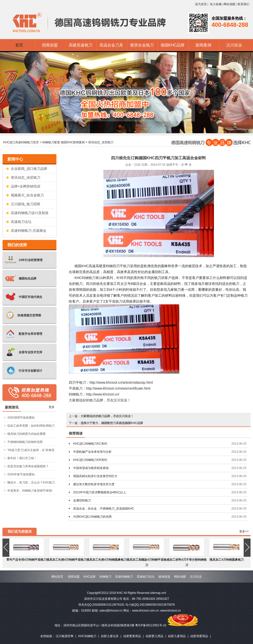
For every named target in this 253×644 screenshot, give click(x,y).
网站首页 (57, 577)
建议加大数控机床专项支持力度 (94, 484)
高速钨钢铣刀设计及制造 (30, 213)
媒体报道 (164, 577)
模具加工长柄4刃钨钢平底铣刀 (66, 560)
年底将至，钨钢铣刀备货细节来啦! (30, 491)
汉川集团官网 (65, 636)
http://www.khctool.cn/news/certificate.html (118, 388)
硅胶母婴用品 (199, 636)
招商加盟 (74, 577)
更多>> (244, 531)
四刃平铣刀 (121, 266)
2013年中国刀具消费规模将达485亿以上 (100, 492)
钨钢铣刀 (89, 278)
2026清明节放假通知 (21, 418)
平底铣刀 (115, 301)
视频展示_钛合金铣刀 (27, 195)
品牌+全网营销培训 (26, 186)
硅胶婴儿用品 (155, 636)
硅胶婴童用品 (132, 636)
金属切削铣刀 (82, 500)
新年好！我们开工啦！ (22, 458)
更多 (52, 407)
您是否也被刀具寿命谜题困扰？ (28, 466)
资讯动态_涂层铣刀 (101, 142)
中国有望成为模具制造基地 (91, 468)
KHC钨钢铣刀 (87, 636)
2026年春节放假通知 (21, 474)
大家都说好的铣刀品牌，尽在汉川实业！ (100, 400)
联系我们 (243, 4)
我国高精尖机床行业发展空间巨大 (95, 476)
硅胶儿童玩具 (110, 636)
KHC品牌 (90, 577)
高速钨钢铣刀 (124, 577)
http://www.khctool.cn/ (103, 394)
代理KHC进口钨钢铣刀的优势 (92, 517)
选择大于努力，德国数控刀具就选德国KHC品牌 (112, 423)
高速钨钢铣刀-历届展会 (29, 231)
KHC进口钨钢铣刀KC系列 (90, 444)
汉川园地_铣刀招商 (26, 204)
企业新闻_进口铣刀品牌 (29, 169)
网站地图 (229, 4)
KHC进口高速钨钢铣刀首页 (21, 142)
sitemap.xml (158, 593)
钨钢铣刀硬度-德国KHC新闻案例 (63, 142)
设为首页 (201, 4)
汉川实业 (196, 577)
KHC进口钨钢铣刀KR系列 (90, 460)
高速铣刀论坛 (21, 222)
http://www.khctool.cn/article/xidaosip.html (121, 382)
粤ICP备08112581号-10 (151, 625)
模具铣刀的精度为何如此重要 (27, 434)
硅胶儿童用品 (177, 636)
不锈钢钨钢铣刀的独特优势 (25, 442)
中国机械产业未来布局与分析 (92, 452)
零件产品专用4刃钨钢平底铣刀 (26, 560)
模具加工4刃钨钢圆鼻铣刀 (227, 560)
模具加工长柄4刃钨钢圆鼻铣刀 (106, 560)
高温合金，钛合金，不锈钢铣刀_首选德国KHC (104, 509)
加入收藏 (216, 4)
